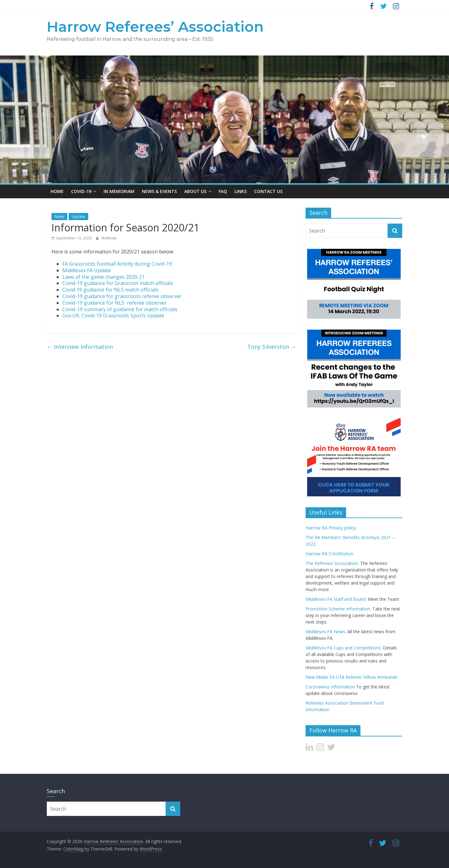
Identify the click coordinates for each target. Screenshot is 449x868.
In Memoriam (119, 191)
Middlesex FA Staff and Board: (336, 599)
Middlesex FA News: (326, 632)
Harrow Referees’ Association (155, 27)
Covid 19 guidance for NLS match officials (110, 290)
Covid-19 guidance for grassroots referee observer (122, 296)
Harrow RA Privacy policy (331, 528)
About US (195, 191)
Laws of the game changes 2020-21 (104, 277)
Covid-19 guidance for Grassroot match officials (118, 283)
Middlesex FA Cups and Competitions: (344, 648)
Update (78, 217)
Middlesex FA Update (87, 270)
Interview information (80, 347)
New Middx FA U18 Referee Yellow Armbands (352, 677)
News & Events (159, 191)
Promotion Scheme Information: (338, 609)
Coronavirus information (330, 687)
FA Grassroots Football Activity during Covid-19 (117, 264)
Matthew (109, 238)
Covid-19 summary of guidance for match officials (120, 309)
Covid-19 (81, 191)
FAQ (223, 191)
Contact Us (268, 191)
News (59, 217)
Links (241, 191)
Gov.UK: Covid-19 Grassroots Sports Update (113, 316)
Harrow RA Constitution (329, 554)
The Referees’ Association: (332, 563)
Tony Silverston (272, 347)
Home (57, 191)
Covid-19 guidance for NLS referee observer (115, 303)
